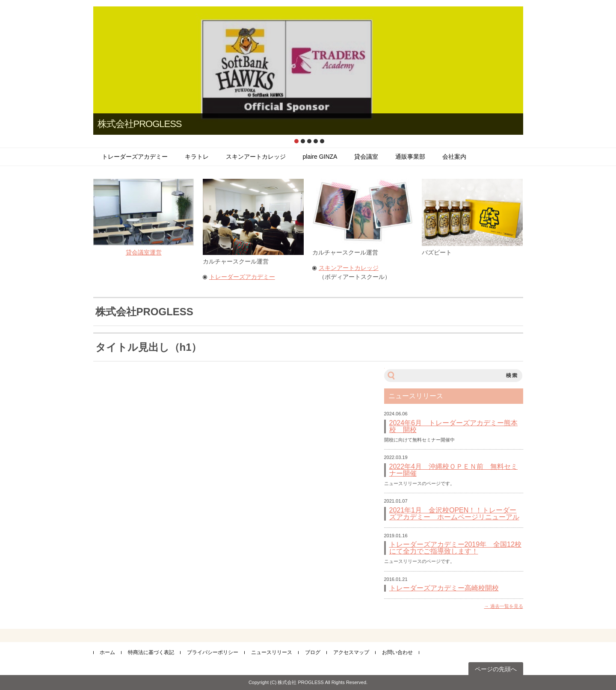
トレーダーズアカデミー (135, 157)
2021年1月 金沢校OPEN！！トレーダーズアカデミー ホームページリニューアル (454, 514)
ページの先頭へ (496, 669)
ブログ (313, 652)
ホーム (107, 652)
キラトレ (197, 157)
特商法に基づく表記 (151, 652)
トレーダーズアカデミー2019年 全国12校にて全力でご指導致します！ (455, 548)
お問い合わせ (397, 652)
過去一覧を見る (507, 606)
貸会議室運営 (144, 252)
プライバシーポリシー (213, 652)
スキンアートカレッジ (256, 157)
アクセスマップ (351, 652)
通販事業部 (410, 157)
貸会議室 (366, 157)
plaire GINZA (320, 157)
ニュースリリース (272, 652)
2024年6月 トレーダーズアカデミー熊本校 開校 (454, 426)
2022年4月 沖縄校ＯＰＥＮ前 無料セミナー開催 (454, 470)
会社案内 (454, 157)
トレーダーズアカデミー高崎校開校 (444, 588)
